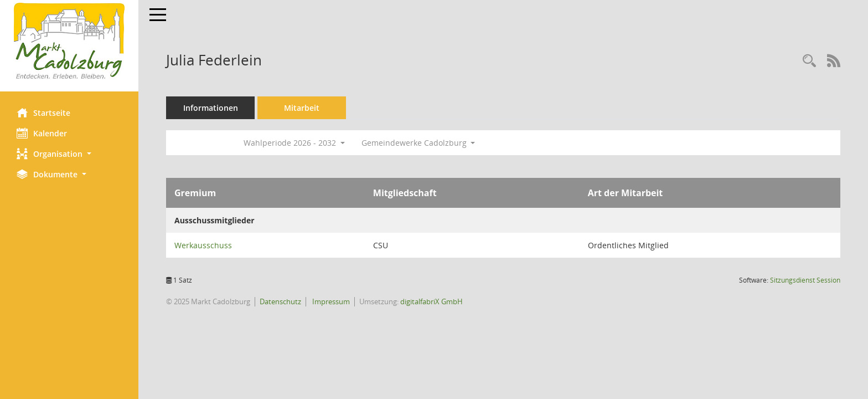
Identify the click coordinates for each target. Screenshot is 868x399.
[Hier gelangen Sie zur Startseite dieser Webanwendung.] (69, 42)
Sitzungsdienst (805, 280)
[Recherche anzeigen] (809, 61)
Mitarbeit (302, 108)
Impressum (330, 301)
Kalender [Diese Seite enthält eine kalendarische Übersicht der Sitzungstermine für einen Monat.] (42, 133)
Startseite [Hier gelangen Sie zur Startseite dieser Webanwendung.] (43, 112)
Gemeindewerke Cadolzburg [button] (418, 143)
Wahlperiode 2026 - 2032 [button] (294, 143)
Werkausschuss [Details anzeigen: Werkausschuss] (203, 245)
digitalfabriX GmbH (432, 301)
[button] (69, 154)
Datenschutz (280, 301)
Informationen (211, 108)
